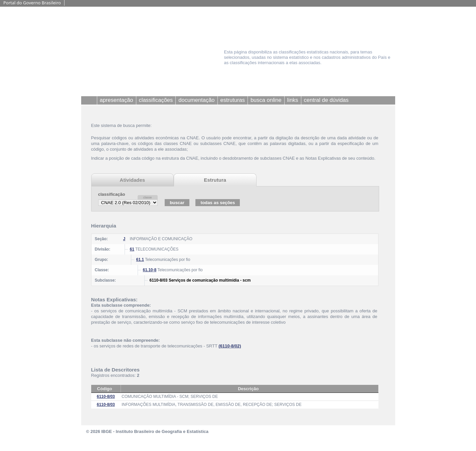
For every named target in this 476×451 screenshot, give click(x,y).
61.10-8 (150, 270)
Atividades (132, 180)
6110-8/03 (106, 397)
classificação (112, 194)
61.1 (140, 260)
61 (132, 249)
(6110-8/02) (230, 346)
